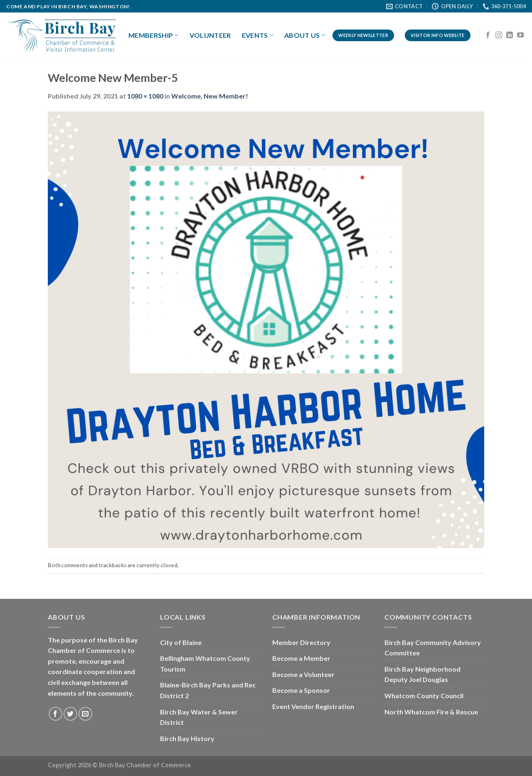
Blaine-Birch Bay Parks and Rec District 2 (208, 690)
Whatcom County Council (424, 696)
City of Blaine (181, 642)
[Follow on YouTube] (520, 35)
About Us (305, 35)
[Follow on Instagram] (499, 35)
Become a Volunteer (303, 674)
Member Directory (301, 642)
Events (258, 35)
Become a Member (301, 658)
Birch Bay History (187, 738)
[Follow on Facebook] (488, 35)
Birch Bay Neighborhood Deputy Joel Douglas (422, 674)
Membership (154, 35)
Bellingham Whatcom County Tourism (205, 664)
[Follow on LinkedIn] (510, 35)
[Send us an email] (85, 714)
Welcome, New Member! (210, 96)
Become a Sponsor (301, 690)
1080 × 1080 (145, 96)
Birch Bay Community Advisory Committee (433, 648)
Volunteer (210, 35)
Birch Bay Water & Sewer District (199, 717)
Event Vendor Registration (313, 706)
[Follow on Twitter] (70, 714)
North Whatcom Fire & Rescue (431, 712)
